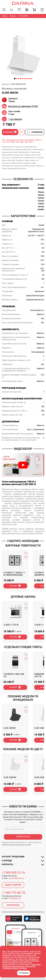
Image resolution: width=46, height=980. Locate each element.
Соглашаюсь (24, 973)
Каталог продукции (13, 857)
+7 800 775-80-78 (13, 893)
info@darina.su (15, 899)
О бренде (7, 861)
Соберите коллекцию (23, 541)
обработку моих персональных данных (16, 845)
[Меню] (42, 10)
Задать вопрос (13, 885)
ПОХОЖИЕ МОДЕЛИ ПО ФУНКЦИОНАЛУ (23, 698)
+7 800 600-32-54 (13, 873)
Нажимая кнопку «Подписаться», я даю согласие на (22, 844)
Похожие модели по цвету (23, 749)
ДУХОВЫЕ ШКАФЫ (23, 597)
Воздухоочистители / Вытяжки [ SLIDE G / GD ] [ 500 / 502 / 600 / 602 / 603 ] (24, 141)
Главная (4, 16)
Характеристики (23, 216)
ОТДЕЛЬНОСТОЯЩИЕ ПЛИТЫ (23, 647)
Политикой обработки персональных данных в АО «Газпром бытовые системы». (21, 967)
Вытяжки (13, 16)
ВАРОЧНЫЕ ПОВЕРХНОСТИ (23, 546)
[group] (24, 106)
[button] (15, 79)
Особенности (23, 179)
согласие (32, 959)
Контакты (7, 865)
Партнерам (13, 905)
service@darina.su (16, 878)
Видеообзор (23, 449)
